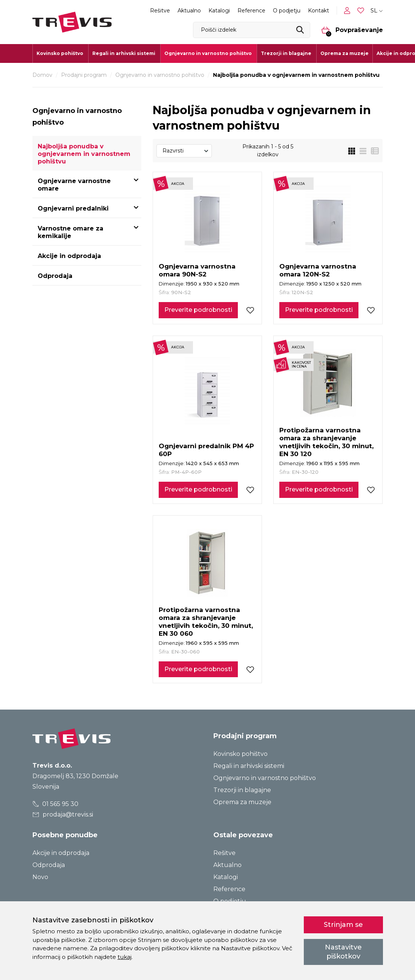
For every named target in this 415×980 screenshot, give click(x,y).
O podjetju (287, 11)
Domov (42, 75)
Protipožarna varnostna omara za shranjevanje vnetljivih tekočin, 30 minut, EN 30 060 (206, 622)
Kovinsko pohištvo (240, 754)
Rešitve (160, 11)
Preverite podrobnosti (198, 310)
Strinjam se (343, 925)
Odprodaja (55, 276)
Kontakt (319, 11)
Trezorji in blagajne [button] (286, 53)
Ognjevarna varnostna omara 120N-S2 (318, 270)
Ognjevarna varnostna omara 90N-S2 (197, 270)
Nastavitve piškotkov (343, 952)
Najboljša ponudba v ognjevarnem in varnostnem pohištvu (84, 154)
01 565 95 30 (55, 804)
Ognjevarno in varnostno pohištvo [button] (208, 53)
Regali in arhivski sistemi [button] (124, 53)
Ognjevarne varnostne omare (74, 185)
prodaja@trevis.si (63, 814)
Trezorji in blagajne (242, 790)
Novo (40, 877)
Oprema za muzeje (345, 53)
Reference (251, 11)
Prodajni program (84, 75)
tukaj (125, 957)
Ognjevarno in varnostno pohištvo (160, 75)
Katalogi (219, 11)
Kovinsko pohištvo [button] (60, 53)
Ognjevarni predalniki (73, 208)
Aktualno (189, 11)
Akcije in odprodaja (69, 256)
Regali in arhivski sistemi (249, 766)
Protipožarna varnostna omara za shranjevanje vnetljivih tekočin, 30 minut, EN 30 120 (326, 442)
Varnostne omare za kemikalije (70, 232)
